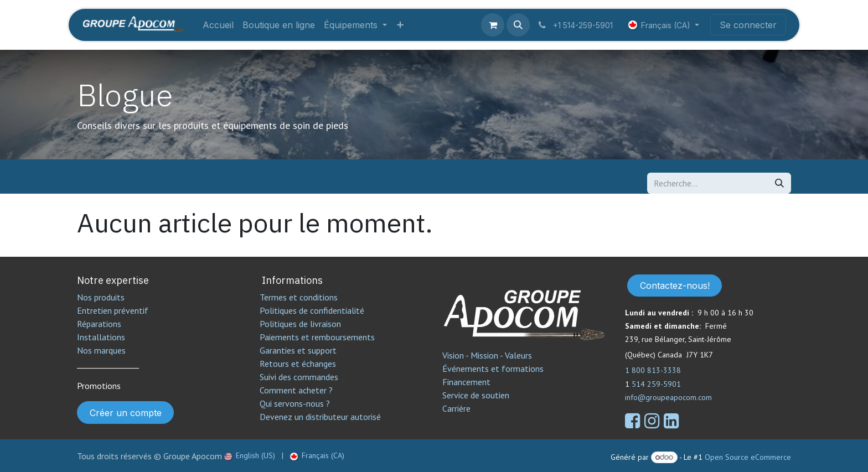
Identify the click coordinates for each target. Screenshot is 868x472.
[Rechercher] (779, 183)
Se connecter (748, 25)
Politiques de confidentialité (312, 310)
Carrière (456, 408)
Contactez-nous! (675, 286)
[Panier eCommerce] (493, 25)
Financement (466, 382)
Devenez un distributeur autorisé (321, 417)
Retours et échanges (298, 364)
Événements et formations (493, 369)
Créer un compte (126, 413)
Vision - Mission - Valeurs (487, 355)
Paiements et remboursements (317, 337)
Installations (101, 337)
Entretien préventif (113, 310)
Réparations (99, 324)
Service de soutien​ (476, 395)
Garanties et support (298, 350)
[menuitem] (218, 25)
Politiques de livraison (300, 324)
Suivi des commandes (299, 377)
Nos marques (101, 350)
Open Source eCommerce (748, 457)
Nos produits (101, 297)
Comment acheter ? (296, 390)
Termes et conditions (299, 297)
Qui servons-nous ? (295, 403)
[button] (518, 25)
